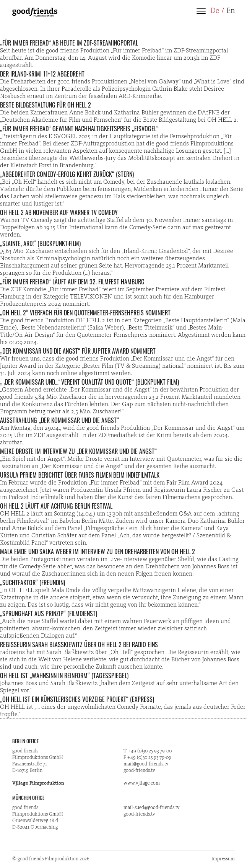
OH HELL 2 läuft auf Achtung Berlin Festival (56, 506)
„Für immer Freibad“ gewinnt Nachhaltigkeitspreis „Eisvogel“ (79, 129)
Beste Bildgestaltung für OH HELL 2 (45, 105)
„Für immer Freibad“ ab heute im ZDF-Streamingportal (69, 43)
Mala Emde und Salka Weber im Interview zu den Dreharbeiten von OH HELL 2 (97, 551)
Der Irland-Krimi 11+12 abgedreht (42, 74)
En (231, 11)
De (215, 11)
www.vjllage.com (142, 783)
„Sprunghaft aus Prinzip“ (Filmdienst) (49, 613)
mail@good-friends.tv (146, 764)
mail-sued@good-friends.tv (152, 808)
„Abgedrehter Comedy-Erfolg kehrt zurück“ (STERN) (67, 174)
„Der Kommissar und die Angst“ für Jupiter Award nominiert (78, 351)
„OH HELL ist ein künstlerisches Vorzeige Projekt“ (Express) (77, 699)
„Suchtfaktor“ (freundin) (32, 582)
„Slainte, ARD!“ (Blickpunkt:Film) (40, 243)
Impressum (223, 859)
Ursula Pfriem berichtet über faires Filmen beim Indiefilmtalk (80, 475)
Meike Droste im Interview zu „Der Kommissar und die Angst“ (78, 451)
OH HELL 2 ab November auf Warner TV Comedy (59, 212)
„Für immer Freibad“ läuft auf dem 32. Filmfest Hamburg (72, 282)
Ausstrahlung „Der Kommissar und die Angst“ (59, 420)
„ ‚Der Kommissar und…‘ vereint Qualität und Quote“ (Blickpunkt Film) (89, 382)
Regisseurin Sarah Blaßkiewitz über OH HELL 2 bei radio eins (79, 644)
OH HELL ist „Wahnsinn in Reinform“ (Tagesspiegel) (64, 675)
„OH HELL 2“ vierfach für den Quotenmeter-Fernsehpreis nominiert (85, 313)
